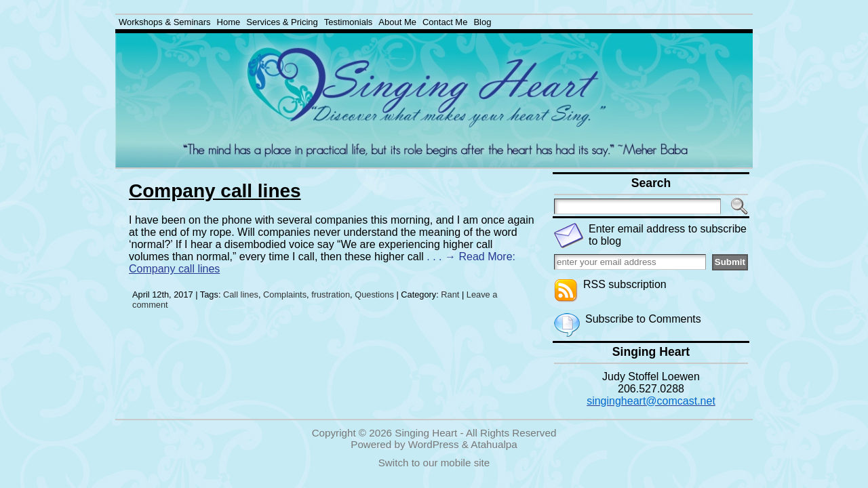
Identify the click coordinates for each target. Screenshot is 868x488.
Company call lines (215, 191)
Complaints (285, 294)
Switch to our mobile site (434, 463)
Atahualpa (494, 444)
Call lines (241, 294)
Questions (374, 294)
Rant (450, 294)
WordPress (434, 444)
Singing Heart (426, 433)
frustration (331, 294)
